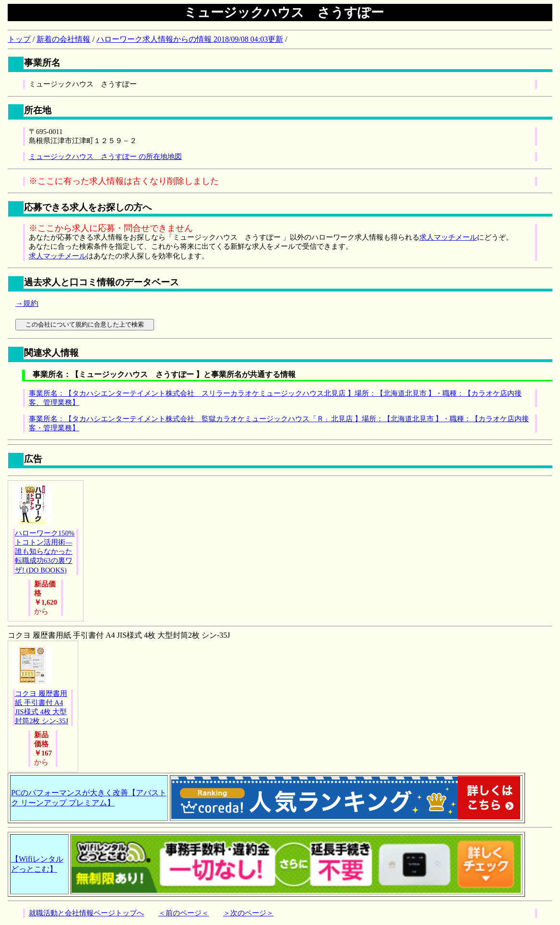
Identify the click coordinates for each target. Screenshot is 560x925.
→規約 (27, 303)
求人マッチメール (448, 237)
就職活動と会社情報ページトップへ (86, 913)
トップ (19, 39)
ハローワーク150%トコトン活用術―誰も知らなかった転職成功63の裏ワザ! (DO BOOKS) (45, 551)
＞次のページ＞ (248, 913)
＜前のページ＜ (184, 913)
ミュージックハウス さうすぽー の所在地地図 (105, 157)
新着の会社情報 (63, 39)
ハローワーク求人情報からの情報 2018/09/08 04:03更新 (190, 39)
